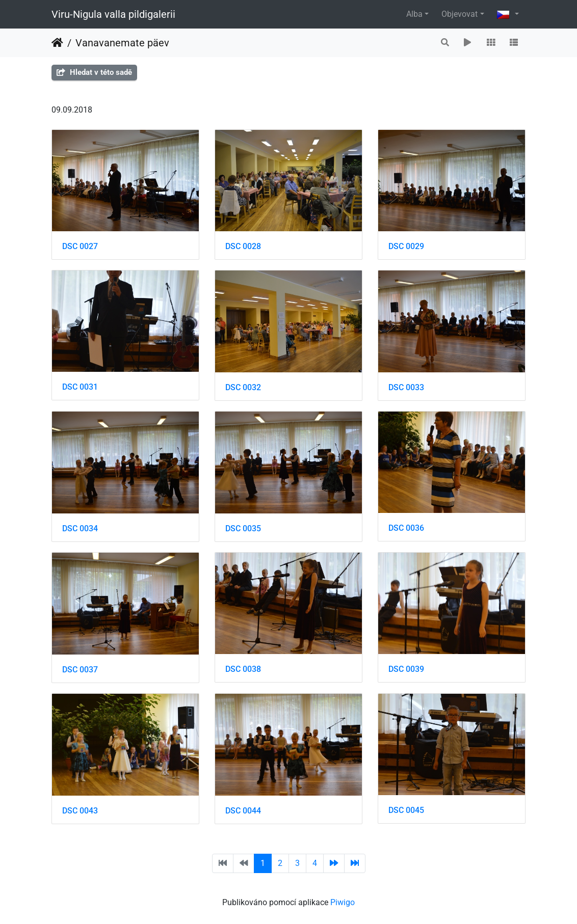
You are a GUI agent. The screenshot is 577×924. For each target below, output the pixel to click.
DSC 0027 (80, 246)
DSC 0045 (406, 810)
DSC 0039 (406, 669)
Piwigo (343, 902)
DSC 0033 (406, 387)
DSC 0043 (80, 811)
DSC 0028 (243, 246)
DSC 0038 (243, 669)
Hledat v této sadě (94, 72)
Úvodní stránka (57, 43)
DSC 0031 (80, 387)
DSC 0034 (80, 528)
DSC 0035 (243, 528)
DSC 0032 (243, 387)
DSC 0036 (406, 528)
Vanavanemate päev (122, 43)
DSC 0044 (243, 811)
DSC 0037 (80, 670)
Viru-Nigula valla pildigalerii (113, 14)
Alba (414, 14)
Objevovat (460, 14)
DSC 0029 (406, 246)
